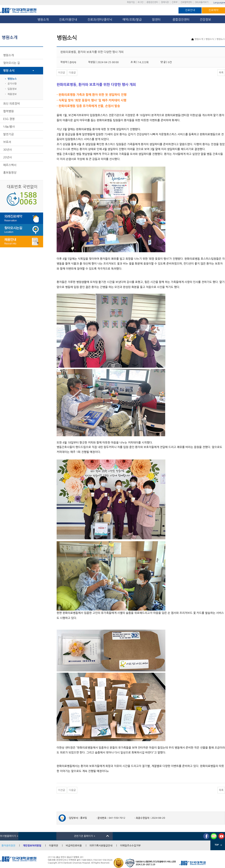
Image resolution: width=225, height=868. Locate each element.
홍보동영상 (10, 172)
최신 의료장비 (12, 104)
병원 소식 (9, 71)
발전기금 (8, 134)
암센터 (157, 19)
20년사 (7, 157)
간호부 (174, 2)
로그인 (141, 2)
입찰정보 (12, 89)
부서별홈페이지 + (9, 836)
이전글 (62, 73)
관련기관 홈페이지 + (85, 836)
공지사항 (12, 84)
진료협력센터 (186, 2)
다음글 (72, 73)
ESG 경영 (9, 119)
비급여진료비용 (74, 846)
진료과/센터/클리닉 (100, 19)
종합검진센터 (152, 2)
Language (219, 3)
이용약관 (54, 846)
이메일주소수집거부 (130, 846)
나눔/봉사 (9, 127)
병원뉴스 (12, 79)
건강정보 (205, 19)
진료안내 (190, 10)
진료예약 (213, 10)
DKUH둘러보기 (202, 2)
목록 (221, 73)
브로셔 (7, 142)
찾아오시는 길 (12, 63)
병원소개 (43, 19)
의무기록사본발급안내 (101, 846)
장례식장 (165, 2)
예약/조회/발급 (132, 19)
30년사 (7, 150)
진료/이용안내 (68, 19)
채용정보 (12, 94)
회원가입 (131, 2)
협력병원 (8, 111)
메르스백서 (10, 165)
